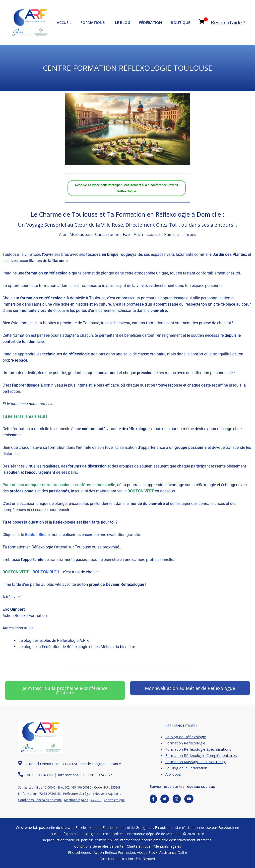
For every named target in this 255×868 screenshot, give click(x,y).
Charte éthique (114, 800)
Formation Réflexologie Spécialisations (198, 749)
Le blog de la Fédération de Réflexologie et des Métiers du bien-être (77, 647)
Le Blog (123, 22)
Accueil (64, 22)
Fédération (151, 22)
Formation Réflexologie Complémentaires (201, 755)
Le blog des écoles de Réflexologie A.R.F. (54, 640)
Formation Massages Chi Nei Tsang (196, 762)
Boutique (181, 22)
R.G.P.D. (96, 800)
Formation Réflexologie (185, 743)
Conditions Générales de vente (40, 800)
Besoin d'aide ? (228, 23)
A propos (173, 774)
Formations (93, 22)
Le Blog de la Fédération (186, 768)
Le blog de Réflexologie (186, 737)
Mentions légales (76, 800)
